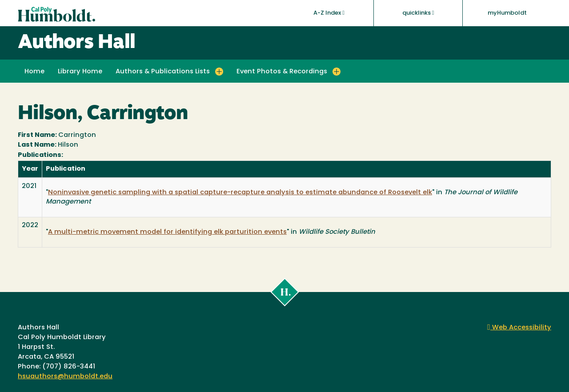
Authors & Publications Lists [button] (163, 72)
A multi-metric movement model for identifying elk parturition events (167, 232)
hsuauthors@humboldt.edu (65, 377)
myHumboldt (507, 13)
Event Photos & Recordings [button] (282, 72)
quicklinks (418, 13)
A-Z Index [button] (329, 13)
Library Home (80, 72)
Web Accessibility (519, 328)
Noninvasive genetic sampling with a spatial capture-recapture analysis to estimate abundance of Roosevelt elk (240, 193)
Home (34, 72)
